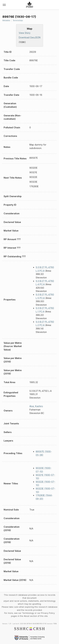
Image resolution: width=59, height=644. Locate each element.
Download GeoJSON (30, 37)
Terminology (18, 20)
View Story (25, 33)
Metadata (6, 20)
